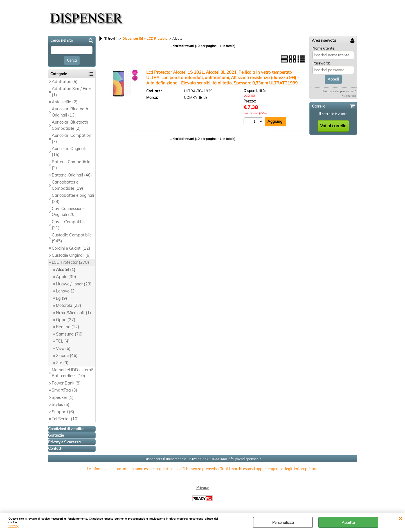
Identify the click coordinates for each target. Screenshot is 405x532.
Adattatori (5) (65, 82)
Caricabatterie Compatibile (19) (67, 185)
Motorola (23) (69, 305)
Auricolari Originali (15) (69, 152)
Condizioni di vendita (66, 429)
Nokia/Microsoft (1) (74, 313)
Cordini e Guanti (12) (71, 248)
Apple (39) (66, 277)
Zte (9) (62, 363)
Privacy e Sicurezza (64, 442)
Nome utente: (324, 48)
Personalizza (283, 522)
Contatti (55, 448)
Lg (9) (62, 298)
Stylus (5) (61, 404)
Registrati (349, 96)
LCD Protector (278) (70, 262)
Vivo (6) (63, 348)
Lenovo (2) (66, 291)
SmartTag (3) (65, 390)
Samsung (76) (69, 334)
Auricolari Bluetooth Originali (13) (70, 112)
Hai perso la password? (339, 91)
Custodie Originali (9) (71, 255)
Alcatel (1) (66, 270)
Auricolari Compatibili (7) (72, 138)
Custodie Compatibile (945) (72, 238)
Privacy (13, 526)
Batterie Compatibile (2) (71, 165)
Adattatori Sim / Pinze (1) (72, 92)
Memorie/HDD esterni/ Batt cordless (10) (72, 373)
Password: (321, 63)
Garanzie (56, 435)
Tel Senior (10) (65, 419)
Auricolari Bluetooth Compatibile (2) (70, 125)
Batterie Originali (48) (72, 175)
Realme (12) (68, 327)
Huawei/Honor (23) (74, 284)
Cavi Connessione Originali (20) (68, 212)
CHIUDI (400, 518)
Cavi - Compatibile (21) (69, 225)
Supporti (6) (63, 412)
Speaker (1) (63, 397)
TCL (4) (63, 341)
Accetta (348, 522)
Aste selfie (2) (65, 102)
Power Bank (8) (66, 383)
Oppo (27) (66, 320)
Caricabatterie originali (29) (73, 198)
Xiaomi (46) (67, 356)
